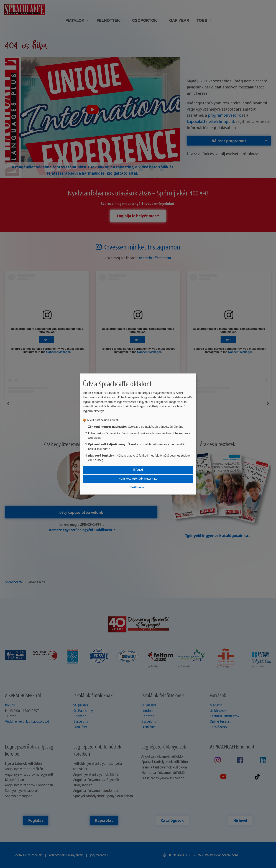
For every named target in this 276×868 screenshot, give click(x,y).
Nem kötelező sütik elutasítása (138, 478)
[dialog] (138, 434)
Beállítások (137, 487)
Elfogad (138, 470)
